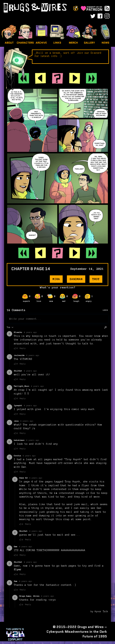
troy (96, 279)
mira (56, 279)
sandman (76, 279)
